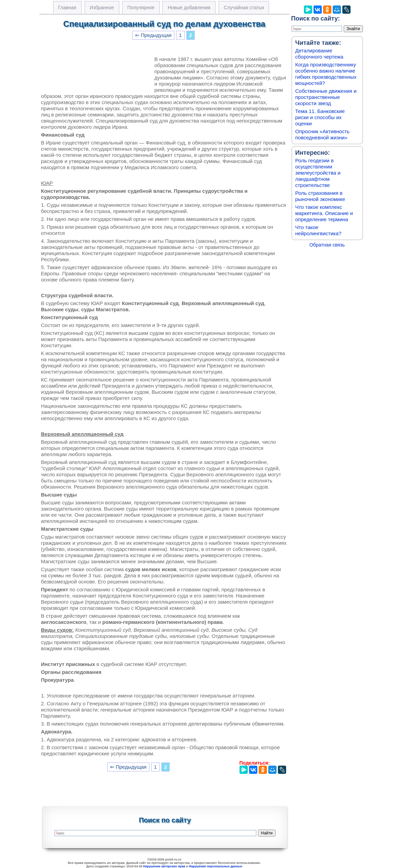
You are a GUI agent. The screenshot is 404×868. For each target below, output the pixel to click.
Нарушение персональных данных (216, 866)
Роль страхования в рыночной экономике (320, 196)
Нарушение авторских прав (164, 866)
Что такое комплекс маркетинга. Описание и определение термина (324, 213)
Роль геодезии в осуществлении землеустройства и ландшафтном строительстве (318, 173)
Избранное (102, 8)
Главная (67, 8)
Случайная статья (244, 8)
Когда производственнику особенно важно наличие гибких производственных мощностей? (326, 74)
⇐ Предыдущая (153, 35)
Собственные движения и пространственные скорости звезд (326, 97)
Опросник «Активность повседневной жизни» (322, 134)
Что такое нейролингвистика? (319, 230)
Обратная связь (327, 245)
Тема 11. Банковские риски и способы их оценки (320, 117)
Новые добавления (189, 8)
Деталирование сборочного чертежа (319, 54)
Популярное (141, 8)
